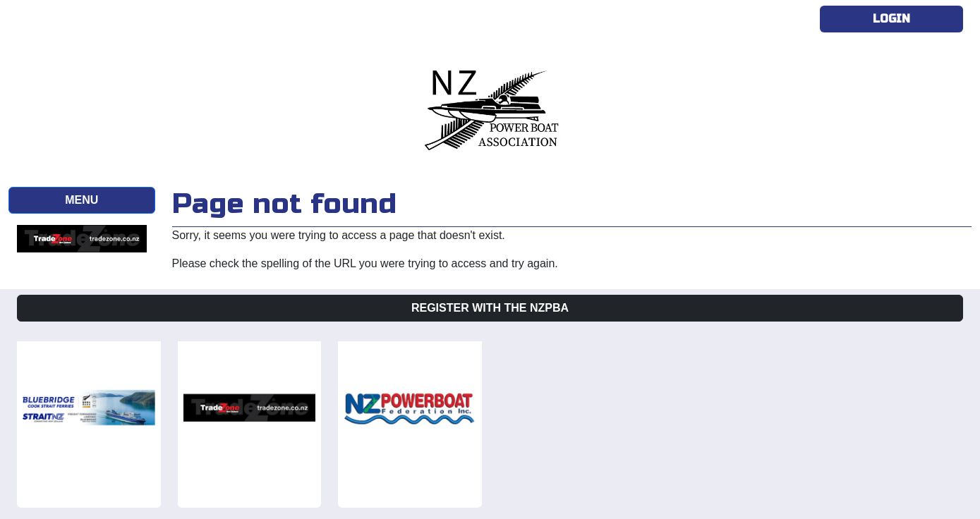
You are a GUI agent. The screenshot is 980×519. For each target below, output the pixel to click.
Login (891, 19)
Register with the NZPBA (490, 308)
